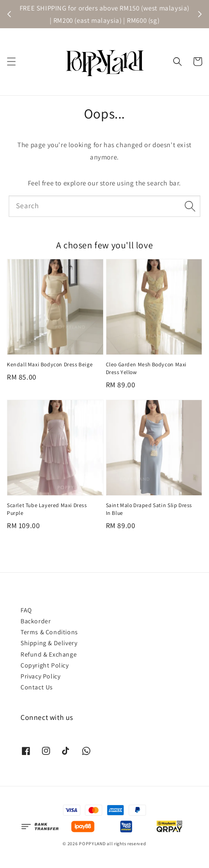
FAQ (26, 610)
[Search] (190, 206)
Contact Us (37, 687)
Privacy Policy (40, 676)
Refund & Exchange (49, 654)
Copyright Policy (45, 665)
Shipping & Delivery (49, 643)
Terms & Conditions (49, 632)
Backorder (36, 621)
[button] (11, 62)
